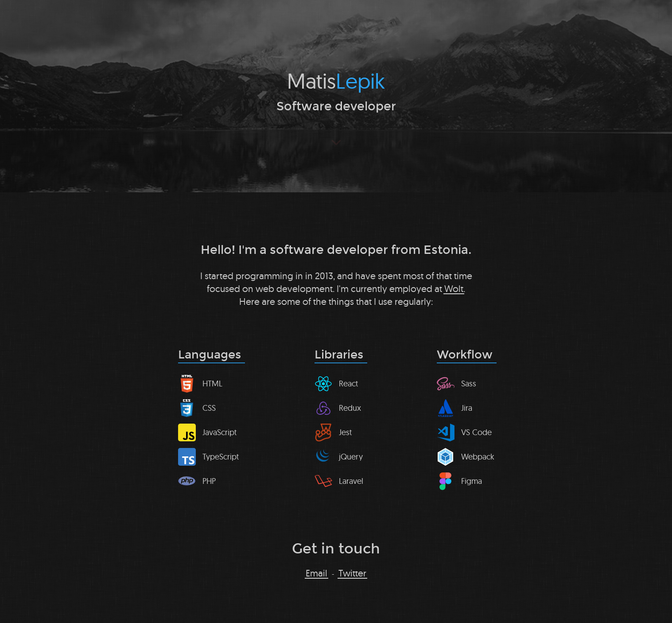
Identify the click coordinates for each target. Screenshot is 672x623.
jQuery (351, 457)
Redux (350, 408)
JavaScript (219, 432)
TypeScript (221, 457)
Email (317, 573)
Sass (469, 384)
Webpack (478, 457)
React (348, 384)
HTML (212, 384)
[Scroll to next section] (336, 142)
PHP (209, 481)
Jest (345, 432)
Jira (467, 408)
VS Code (476, 432)
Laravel (351, 481)
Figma (472, 481)
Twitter (352, 573)
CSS (209, 408)
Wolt (454, 288)
